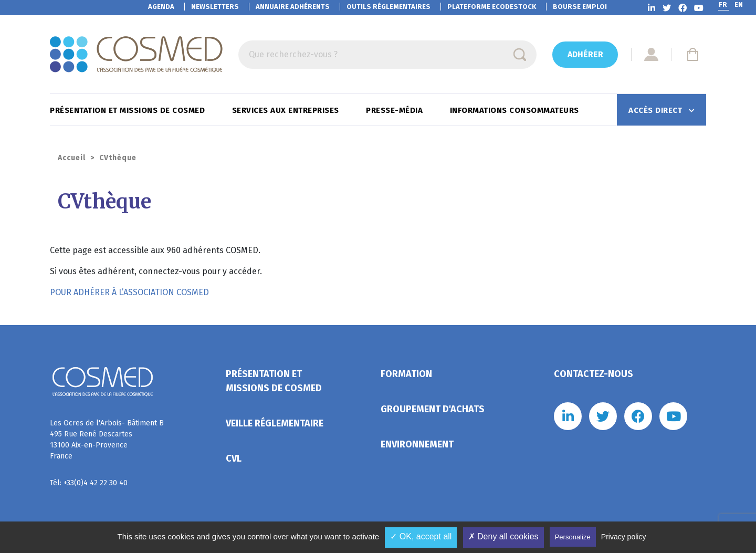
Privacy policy (624, 537)
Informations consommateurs (516, 110)
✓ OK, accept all (421, 536)
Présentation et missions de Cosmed (129, 110)
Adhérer (585, 54)
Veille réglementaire (275, 423)
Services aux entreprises (287, 110)
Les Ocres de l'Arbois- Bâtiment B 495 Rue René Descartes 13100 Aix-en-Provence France (107, 440)
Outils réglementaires (388, 7)
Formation (406, 374)
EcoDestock (492, 7)
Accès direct (657, 110)
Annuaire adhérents (293, 7)
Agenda (161, 7)
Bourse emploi (580, 7)
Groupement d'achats (433, 409)
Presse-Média (396, 110)
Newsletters (215, 7)
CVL (234, 458)
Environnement (417, 444)
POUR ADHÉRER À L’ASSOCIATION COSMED (129, 292)
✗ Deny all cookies (503, 536)
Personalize (573, 537)
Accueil (72, 158)
